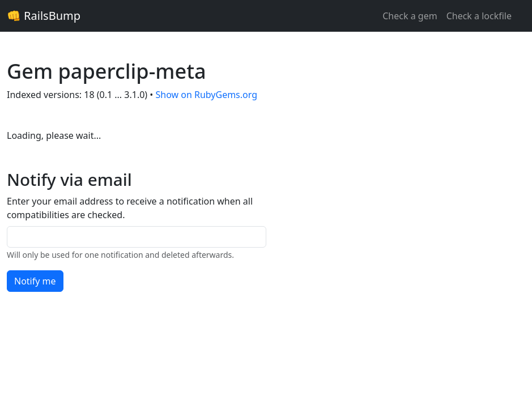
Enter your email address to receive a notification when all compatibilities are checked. (130, 208)
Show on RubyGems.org (206, 95)
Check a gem (410, 16)
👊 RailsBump (44, 16)
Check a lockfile (479, 16)
